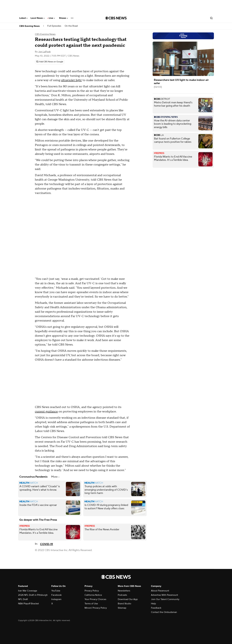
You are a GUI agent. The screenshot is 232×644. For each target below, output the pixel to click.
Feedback (156, 608)
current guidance (46, 412)
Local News (38, 18)
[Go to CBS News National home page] (116, 18)
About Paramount (160, 591)
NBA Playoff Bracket (28, 604)
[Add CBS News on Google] (50, 62)
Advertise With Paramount (165, 595)
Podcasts (122, 595)
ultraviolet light (71, 80)
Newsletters (124, 591)
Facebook (56, 595)
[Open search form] (211, 18)
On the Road (71, 26)
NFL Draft (23, 599)
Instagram (56, 599)
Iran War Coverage (28, 591)
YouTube (56, 591)
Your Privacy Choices (95, 599)
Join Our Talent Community (165, 599)
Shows (63, 18)
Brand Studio (124, 604)
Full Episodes (54, 26)
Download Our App (128, 599)
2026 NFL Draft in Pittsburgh (33, 595)
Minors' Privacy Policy (96, 608)
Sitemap (122, 608)
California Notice (93, 595)
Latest (23, 18)
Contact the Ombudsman (164, 612)
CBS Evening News (30, 26)
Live (52, 18)
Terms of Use (91, 604)
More (55, 477)
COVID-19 (47, 544)
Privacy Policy (92, 591)
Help (153, 604)
